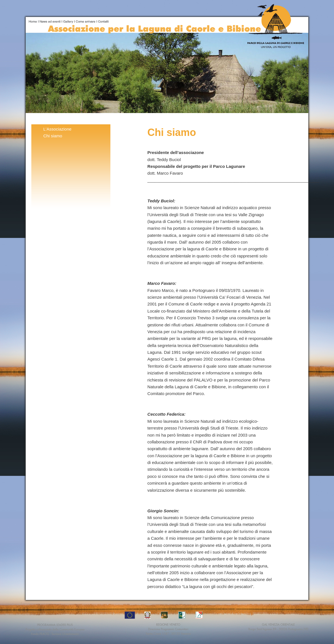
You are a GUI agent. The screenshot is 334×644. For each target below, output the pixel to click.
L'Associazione (58, 129)
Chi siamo (53, 136)
